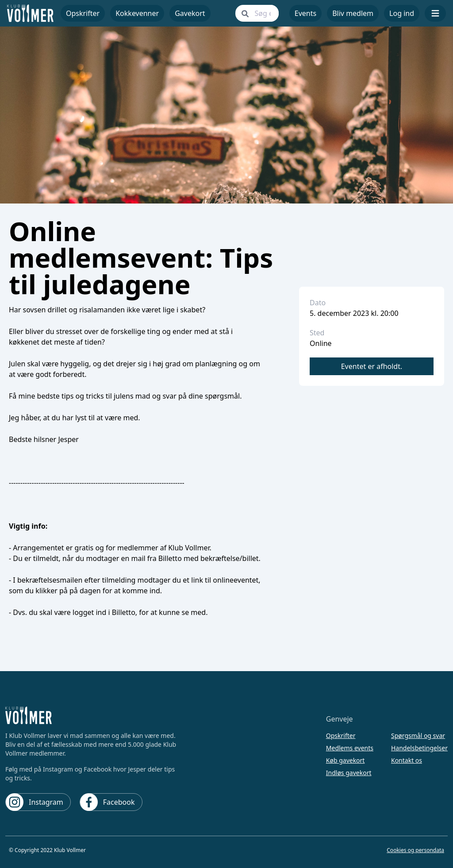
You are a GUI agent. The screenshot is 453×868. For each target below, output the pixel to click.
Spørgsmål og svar (418, 735)
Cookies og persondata (415, 850)
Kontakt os (407, 760)
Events (305, 13)
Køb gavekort (346, 760)
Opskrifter (341, 735)
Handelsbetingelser (419, 748)
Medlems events (350, 748)
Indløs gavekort (349, 773)
